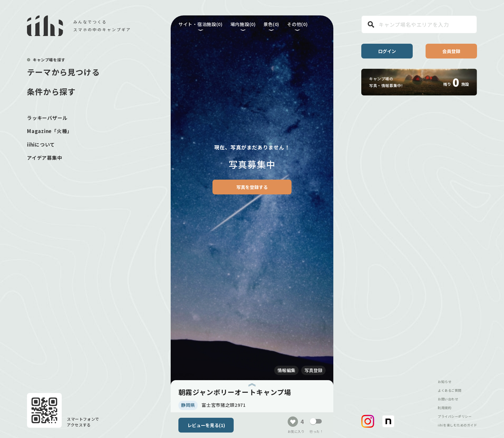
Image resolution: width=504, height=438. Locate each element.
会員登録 (451, 51)
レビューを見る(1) (206, 425)
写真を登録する (252, 187)
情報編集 (286, 370)
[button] (368, 421)
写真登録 (313, 370)
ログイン (387, 51)
